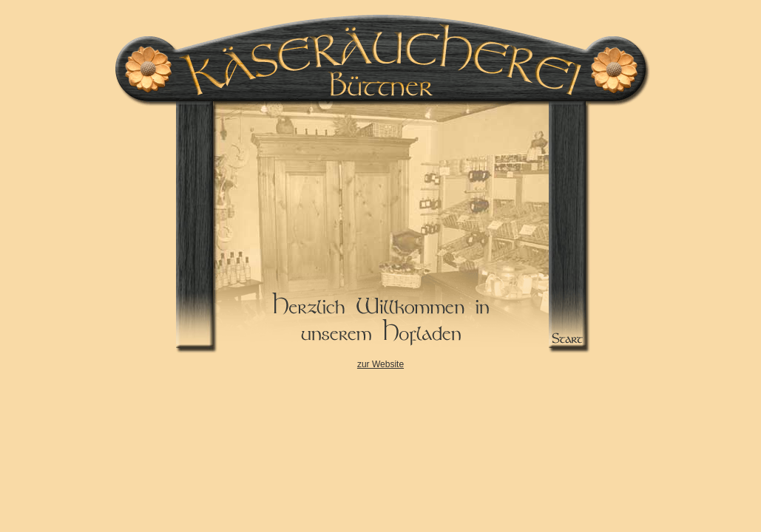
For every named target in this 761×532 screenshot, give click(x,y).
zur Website (380, 364)
